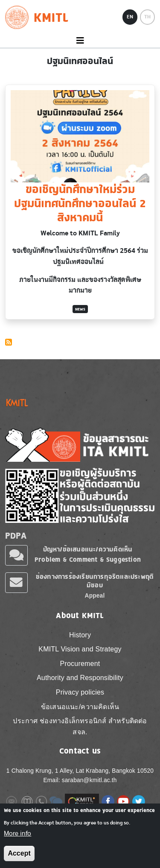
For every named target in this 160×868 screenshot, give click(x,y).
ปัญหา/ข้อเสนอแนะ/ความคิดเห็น (88, 549)
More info (17, 838)
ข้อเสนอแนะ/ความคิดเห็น (80, 707)
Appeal (95, 596)
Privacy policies (80, 692)
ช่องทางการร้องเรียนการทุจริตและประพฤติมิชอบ (95, 581)
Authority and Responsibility (80, 678)
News (80, 309)
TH (147, 17)
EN (130, 17)
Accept (19, 858)
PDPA (16, 536)
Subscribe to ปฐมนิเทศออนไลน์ (9, 342)
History (80, 635)
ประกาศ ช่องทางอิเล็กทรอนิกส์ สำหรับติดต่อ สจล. (80, 726)
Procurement (80, 664)
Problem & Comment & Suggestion (88, 559)
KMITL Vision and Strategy (80, 649)
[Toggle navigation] (80, 41)
